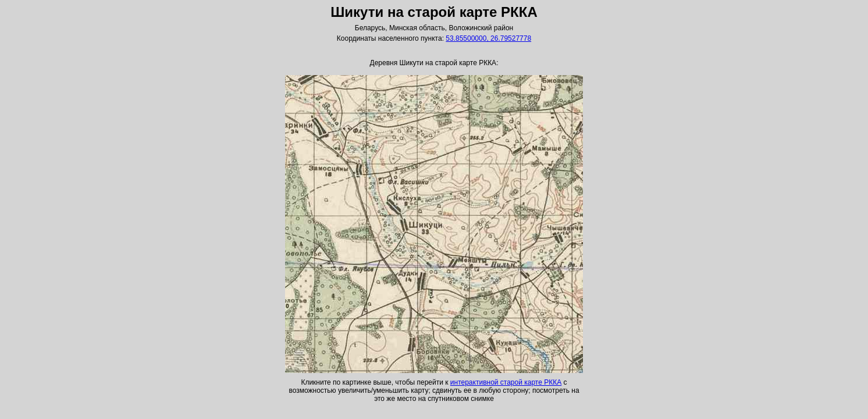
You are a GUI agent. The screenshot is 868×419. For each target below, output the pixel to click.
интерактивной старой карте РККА (506, 382)
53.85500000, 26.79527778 (488, 38)
